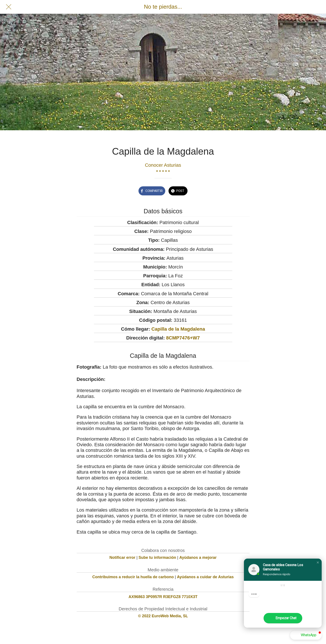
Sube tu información (157, 558)
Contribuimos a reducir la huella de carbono (133, 577)
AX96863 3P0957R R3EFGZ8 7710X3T (163, 597)
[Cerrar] (9, 7)
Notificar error (122, 558)
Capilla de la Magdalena (178, 329)
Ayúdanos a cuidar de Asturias (205, 577)
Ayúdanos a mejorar (198, 558)
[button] (318, 562)
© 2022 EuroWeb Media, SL (163, 616)
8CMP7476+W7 (183, 338)
